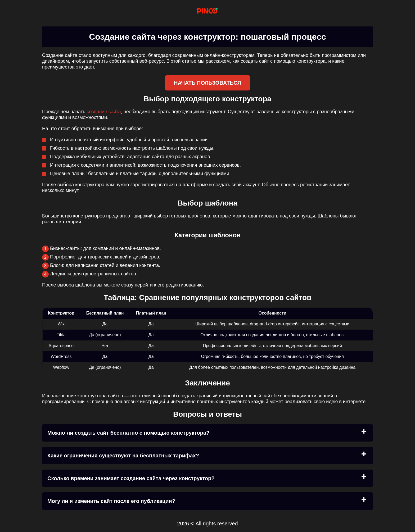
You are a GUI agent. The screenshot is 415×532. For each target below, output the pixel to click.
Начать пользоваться (207, 83)
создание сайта (104, 112)
